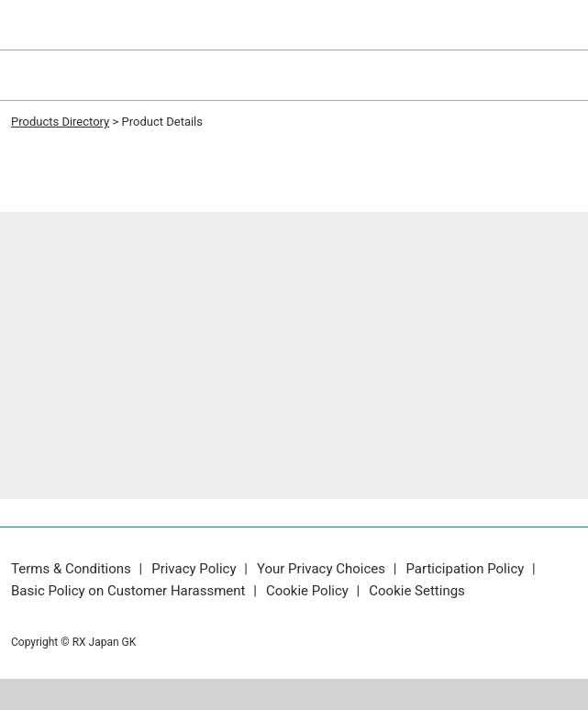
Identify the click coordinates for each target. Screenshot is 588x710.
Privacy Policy (195, 569)
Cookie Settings (417, 591)
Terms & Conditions (73, 569)
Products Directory (60, 122)
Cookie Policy (309, 591)
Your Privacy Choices (323, 569)
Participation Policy (466, 569)
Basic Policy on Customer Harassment (130, 591)
